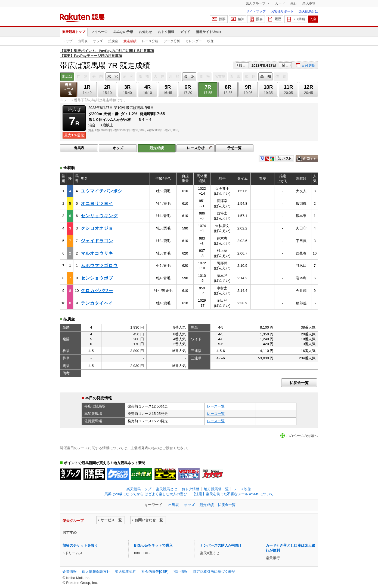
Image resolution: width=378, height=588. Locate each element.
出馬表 (83, 41)
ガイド (185, 32)
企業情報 (70, 572)
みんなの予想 (123, 32)
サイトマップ (256, 11)
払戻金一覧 (299, 383)
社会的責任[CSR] (155, 572)
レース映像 (242, 489)
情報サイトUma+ (209, 32)
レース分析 (150, 41)
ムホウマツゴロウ (99, 266)
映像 (210, 41)
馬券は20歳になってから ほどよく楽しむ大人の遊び (146, 494)
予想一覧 (234, 148)
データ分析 (172, 41)
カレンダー (194, 41)
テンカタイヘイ (97, 303)
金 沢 (189, 76)
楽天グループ (256, 3)
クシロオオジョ (97, 228)
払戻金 (113, 41)
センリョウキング (99, 216)
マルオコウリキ (97, 253)
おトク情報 (166, 32)
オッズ (98, 41)
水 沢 (113, 76)
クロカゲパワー (97, 291)
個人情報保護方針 (96, 572)
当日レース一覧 (68, 89)
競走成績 (130, 41)
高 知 (266, 76)
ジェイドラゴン (97, 241)
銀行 (294, 3)
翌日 (285, 65)
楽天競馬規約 (126, 572)
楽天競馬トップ (74, 32)
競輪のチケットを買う (80, 545)
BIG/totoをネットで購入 (153, 545)
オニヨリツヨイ (97, 203)
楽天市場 (309, 3)
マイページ (99, 32)
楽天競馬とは (308, 11)
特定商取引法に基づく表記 (214, 572)
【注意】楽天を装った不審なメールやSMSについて (233, 494)
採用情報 (181, 572)
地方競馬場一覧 (216, 489)
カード (280, 3)
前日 (242, 65)
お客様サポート (282, 11)
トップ (67, 41)
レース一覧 (216, 406)
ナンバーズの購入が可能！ (221, 545)
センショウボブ (97, 278)
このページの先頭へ (302, 436)
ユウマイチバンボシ (102, 191)
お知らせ (145, 32)
